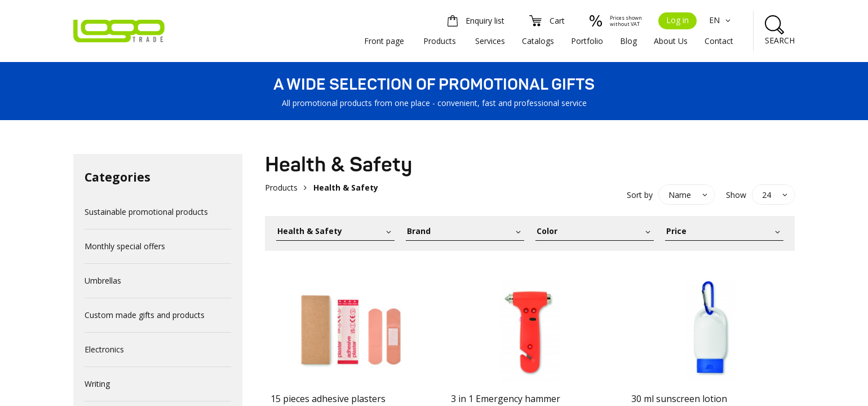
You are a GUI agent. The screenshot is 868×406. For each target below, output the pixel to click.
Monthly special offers (125, 246)
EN (721, 20)
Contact (719, 41)
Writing (97, 384)
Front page (384, 41)
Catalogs (538, 41)
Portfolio (587, 41)
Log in (677, 20)
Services (490, 41)
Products (440, 41)
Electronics (104, 349)
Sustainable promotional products (146, 212)
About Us (671, 41)
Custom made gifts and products (145, 315)
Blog (628, 41)
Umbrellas (103, 281)
